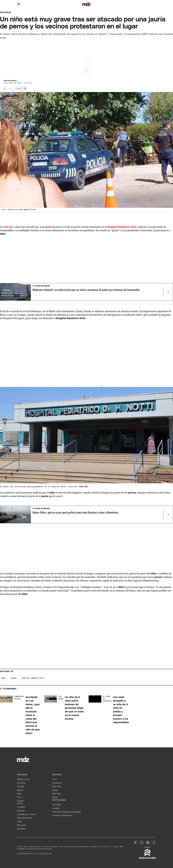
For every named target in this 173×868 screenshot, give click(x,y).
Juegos (55, 790)
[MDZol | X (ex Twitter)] (154, 843)
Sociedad (21, 807)
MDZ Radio (57, 786)
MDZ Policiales (10, 81)
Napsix (55, 797)
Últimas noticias (23, 779)
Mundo (20, 790)
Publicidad (56, 805)
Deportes (21, 811)
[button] (19, 4)
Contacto (56, 808)
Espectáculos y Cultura (27, 814)
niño (7, 227)
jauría (48, 227)
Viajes (20, 821)
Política (20, 803)
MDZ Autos (22, 825)
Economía (21, 783)
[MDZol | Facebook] (135, 843)
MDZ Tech (57, 794)
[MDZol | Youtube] (148, 843)
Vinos (19, 797)
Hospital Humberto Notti (122, 227)
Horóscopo (57, 783)
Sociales (20, 801)
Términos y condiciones (62, 815)
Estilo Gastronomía (25, 818)
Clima (55, 779)
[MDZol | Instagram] (142, 843)
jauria (14, 678)
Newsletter (22, 829)
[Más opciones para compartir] (10, 89)
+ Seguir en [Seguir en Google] (21, 89)
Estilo (19, 794)
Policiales (5, 12)
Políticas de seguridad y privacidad (66, 812)
